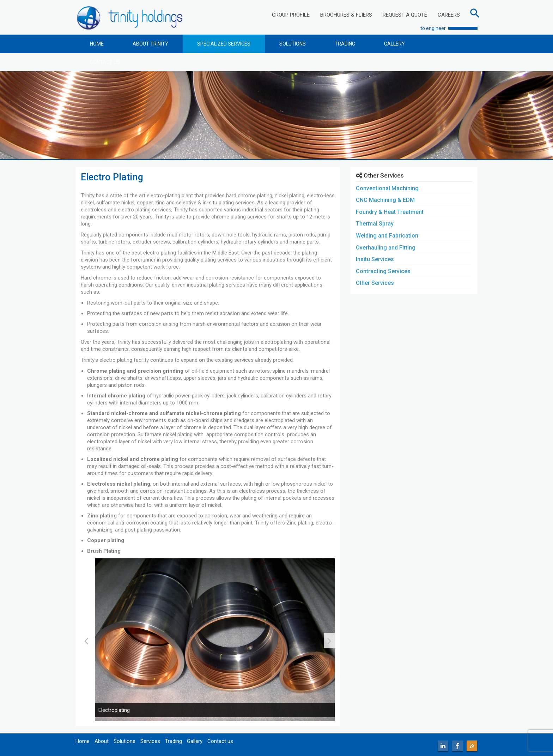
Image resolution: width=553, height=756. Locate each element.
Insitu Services (375, 259)
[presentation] (86, 641)
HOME (97, 44)
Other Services (375, 283)
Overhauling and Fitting (386, 248)
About (102, 741)
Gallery (195, 741)
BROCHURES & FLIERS (346, 15)
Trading (174, 741)
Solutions (124, 741)
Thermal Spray (375, 224)
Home (83, 741)
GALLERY (394, 44)
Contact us (220, 741)
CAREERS (449, 15)
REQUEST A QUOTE (405, 15)
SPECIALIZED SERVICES (224, 44)
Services (150, 741)
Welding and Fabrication (387, 236)
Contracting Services (383, 271)
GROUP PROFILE (291, 15)
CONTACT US (105, 62)
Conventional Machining (387, 188)
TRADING (345, 44)
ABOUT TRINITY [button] (150, 44)
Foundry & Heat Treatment (390, 212)
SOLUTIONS (293, 44)
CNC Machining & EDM (385, 200)
